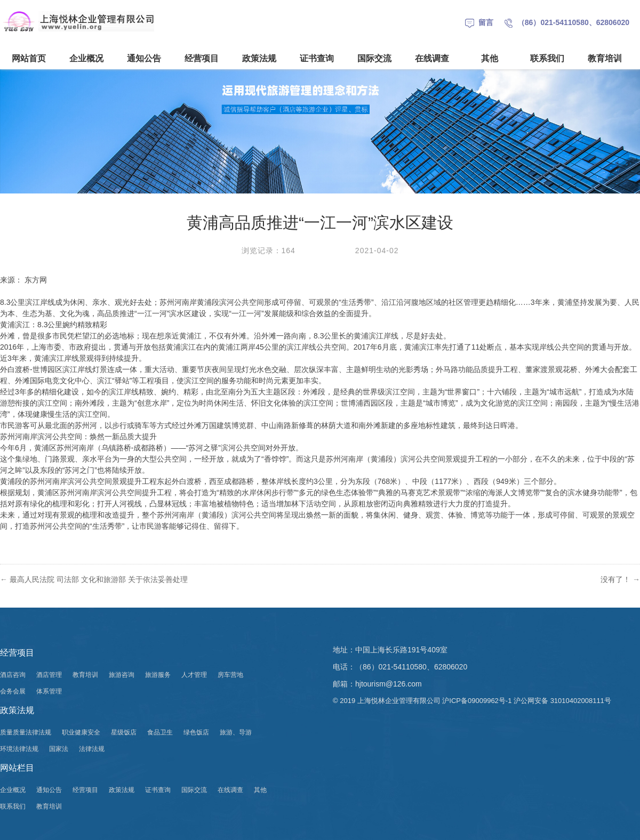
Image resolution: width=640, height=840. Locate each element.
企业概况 (86, 58)
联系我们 (547, 58)
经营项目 (202, 58)
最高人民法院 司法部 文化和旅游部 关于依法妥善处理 (99, 579)
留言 (479, 22)
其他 (490, 58)
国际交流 (374, 58)
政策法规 (259, 58)
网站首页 (29, 58)
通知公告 (144, 58)
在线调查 (432, 58)
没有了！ (620, 579)
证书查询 (317, 58)
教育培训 (605, 58)
